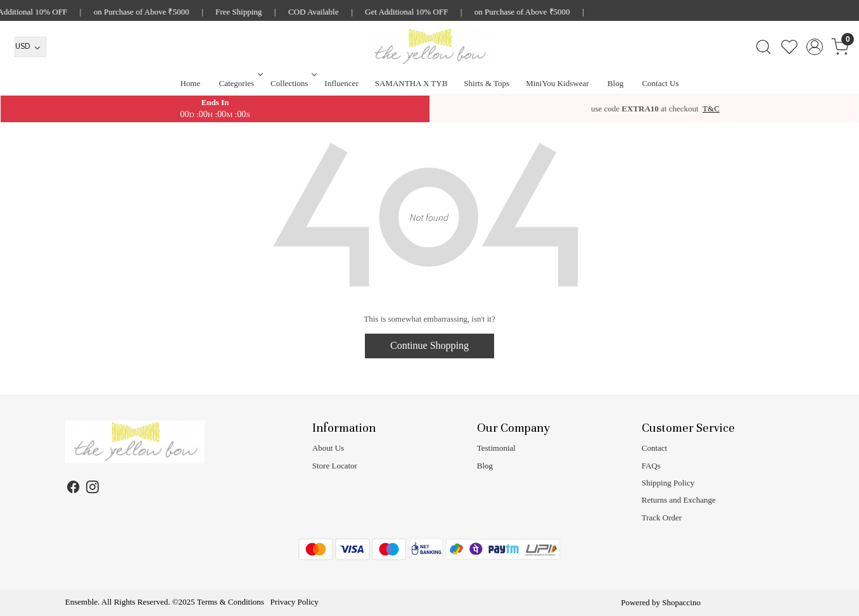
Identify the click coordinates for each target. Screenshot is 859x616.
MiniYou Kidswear (557, 83)
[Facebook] (74, 489)
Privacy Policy (295, 602)
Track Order (662, 518)
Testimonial (496, 448)
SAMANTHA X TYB (411, 83)
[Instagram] (93, 489)
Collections (292, 83)
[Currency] (30, 47)
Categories (240, 83)
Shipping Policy (668, 483)
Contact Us (660, 83)
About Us (328, 448)
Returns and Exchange (679, 500)
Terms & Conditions (231, 602)
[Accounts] (814, 47)
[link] (763, 47)
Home (190, 83)
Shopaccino (681, 602)
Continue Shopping (429, 345)
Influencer (341, 83)
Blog (615, 83)
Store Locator (335, 466)
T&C (711, 109)
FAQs (651, 466)
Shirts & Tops (487, 83)
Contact (654, 448)
